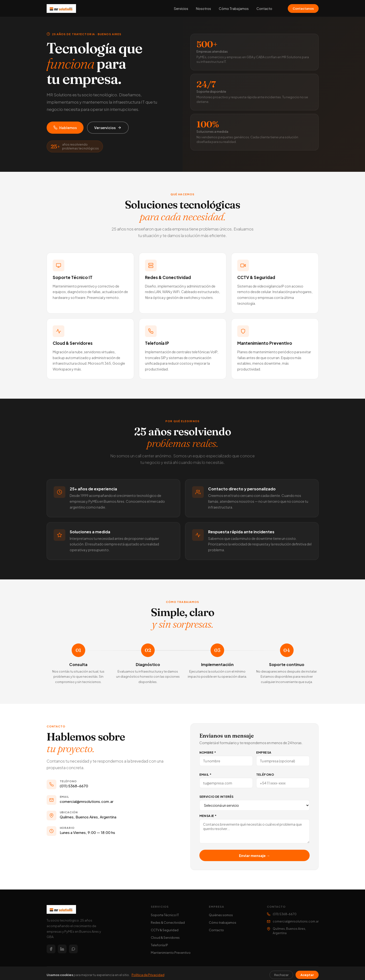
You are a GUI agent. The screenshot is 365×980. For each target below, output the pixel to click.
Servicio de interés (216, 797)
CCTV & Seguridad (165, 930)
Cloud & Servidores (165, 938)
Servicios (181, 8)
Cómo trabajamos (223, 922)
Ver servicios (108, 128)
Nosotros (204, 8)
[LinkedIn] (62, 949)
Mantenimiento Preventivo (171, 953)
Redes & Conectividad (168, 922)
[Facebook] (51, 949)
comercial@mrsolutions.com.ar (87, 801)
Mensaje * (208, 816)
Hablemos (65, 128)
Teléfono (265, 775)
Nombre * (208, 753)
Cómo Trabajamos (234, 8)
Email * (205, 775)
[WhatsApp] (73, 949)
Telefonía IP (159, 945)
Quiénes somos (221, 915)
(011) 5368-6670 (74, 786)
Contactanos (303, 8)
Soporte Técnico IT (165, 915)
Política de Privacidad (303, 973)
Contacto (264, 8)
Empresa (264, 753)
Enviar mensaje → (255, 855)
